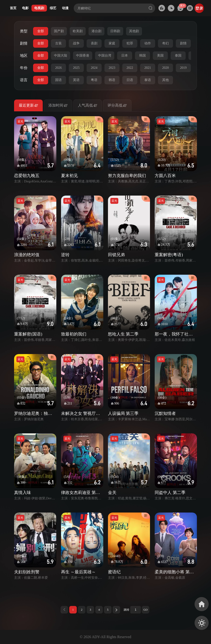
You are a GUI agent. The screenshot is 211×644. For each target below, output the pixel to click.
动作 (148, 43)
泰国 (178, 56)
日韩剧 (115, 31)
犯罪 (130, 43)
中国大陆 (61, 56)
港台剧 (96, 31)
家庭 (112, 43)
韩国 (142, 56)
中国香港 (83, 56)
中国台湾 (105, 56)
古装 (58, 43)
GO (145, 610)
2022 (130, 68)
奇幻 (165, 43)
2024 (94, 68)
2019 (183, 68)
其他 (165, 80)
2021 (148, 68)
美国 (160, 56)
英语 (76, 80)
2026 (58, 68)
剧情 (183, 43)
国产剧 (59, 31)
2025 (76, 68)
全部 (41, 31)
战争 (76, 43)
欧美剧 (78, 31)
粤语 (94, 80)
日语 (130, 80)
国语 (58, 80)
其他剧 (134, 31)
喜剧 (94, 43)
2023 (112, 68)
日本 (125, 56)
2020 (165, 68)
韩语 (112, 80)
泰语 (148, 80)
